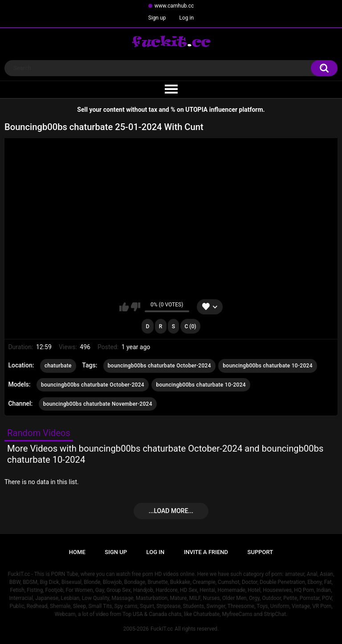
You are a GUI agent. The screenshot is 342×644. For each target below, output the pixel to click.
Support (261, 552)
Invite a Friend (206, 552)
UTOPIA (196, 110)
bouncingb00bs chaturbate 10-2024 (268, 366)
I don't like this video (136, 307)
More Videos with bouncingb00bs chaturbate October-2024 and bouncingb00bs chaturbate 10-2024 (165, 454)
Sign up (157, 18)
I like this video (124, 307)
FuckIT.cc (162, 629)
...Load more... (171, 511)
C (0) (191, 326)
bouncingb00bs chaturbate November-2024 (98, 404)
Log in (187, 18)
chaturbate (58, 366)
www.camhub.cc (174, 6)
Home (77, 552)
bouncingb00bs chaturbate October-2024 (159, 366)
